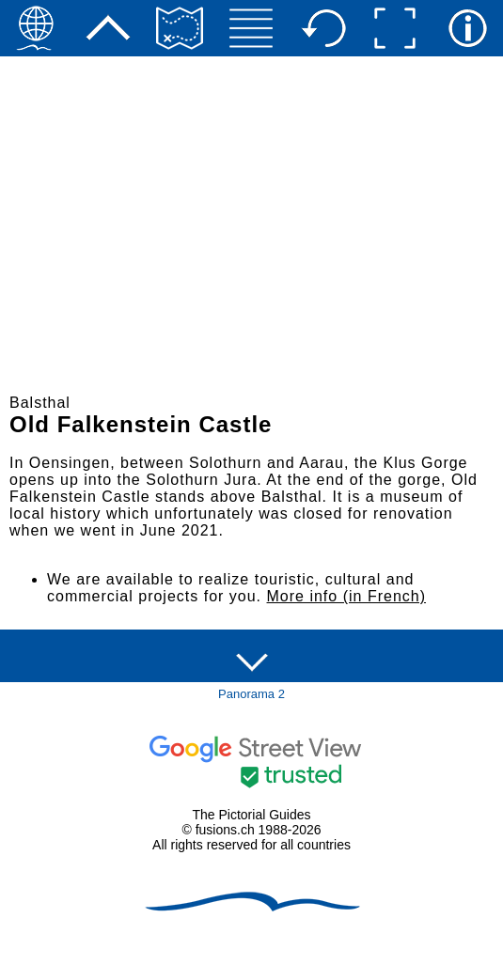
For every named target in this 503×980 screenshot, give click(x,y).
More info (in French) (347, 596)
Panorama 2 (251, 694)
